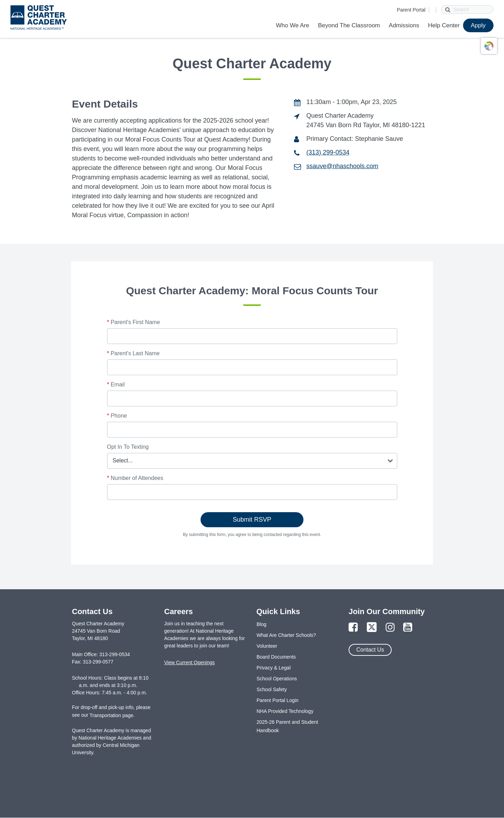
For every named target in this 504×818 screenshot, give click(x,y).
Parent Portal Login (278, 700)
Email (116, 384)
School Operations (277, 679)
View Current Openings (189, 662)
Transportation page (111, 715)
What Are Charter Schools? (286, 635)
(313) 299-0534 (328, 152)
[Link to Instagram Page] (390, 628)
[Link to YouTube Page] (408, 628)
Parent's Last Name (134, 353)
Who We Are (292, 25)
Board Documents (276, 657)
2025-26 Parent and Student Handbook (287, 726)
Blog (261, 624)
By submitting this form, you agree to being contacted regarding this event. (252, 535)
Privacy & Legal (274, 668)
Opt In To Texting (128, 447)
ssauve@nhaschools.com (342, 166)
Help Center (444, 25)
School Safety (272, 689)
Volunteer (267, 646)
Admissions (404, 25)
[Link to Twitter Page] (372, 628)
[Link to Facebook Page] (353, 628)
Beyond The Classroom (349, 25)
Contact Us (370, 650)
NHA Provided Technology (285, 711)
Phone (117, 416)
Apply (478, 25)
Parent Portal (411, 10)
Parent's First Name (134, 322)
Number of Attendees (135, 478)
